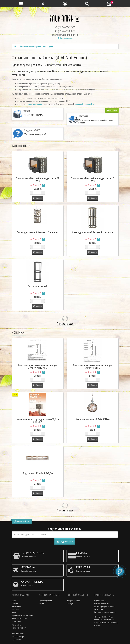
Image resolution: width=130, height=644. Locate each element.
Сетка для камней (38, 286)
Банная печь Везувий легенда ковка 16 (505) (93, 180)
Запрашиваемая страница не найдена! (36, 46)
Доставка (15, 610)
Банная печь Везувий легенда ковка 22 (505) (38, 180)
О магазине (16, 607)
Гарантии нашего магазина (22, 615)
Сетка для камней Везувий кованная (92, 232)
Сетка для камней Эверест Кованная (38, 232)
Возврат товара (18, 637)
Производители (45, 601)
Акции (14, 601)
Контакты (15, 604)
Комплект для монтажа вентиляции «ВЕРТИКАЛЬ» (92, 367)
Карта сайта (16, 640)
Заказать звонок (65, 38)
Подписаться (65, 542)
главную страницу (35, 104)
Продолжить (112, 110)
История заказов (73, 601)
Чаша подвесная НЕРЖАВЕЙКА (93, 419)
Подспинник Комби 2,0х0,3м (38, 473)
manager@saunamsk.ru (84, 104)
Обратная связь (18, 634)
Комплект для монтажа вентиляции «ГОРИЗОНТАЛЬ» (38, 367)
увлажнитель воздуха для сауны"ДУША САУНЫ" (38, 421)
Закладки (70, 604)
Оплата (14, 612)
